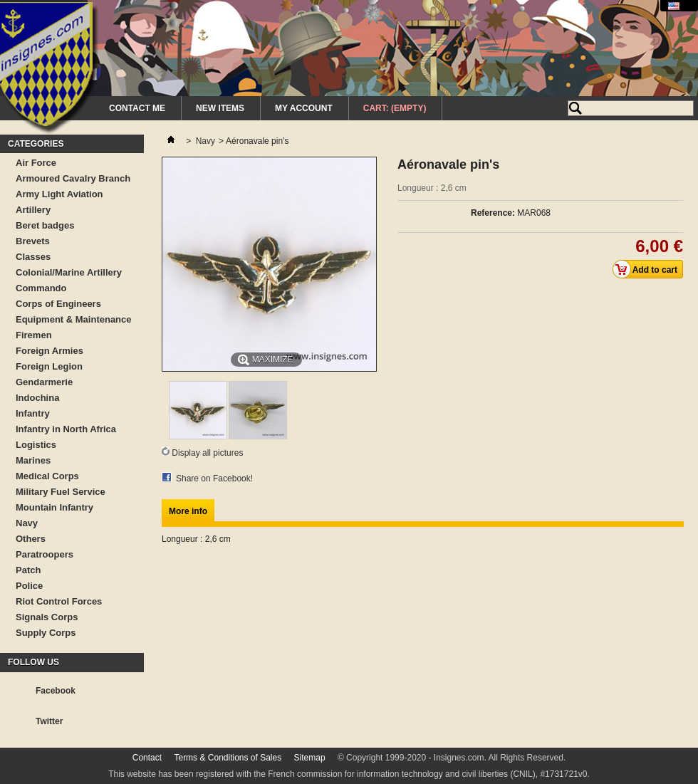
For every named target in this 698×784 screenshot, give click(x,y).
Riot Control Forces (59, 601)
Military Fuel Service (61, 492)
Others (31, 539)
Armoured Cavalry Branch (73, 178)
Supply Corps (46, 633)
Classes (33, 257)
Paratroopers (45, 554)
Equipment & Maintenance (74, 319)
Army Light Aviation (59, 194)
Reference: (493, 213)
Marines (33, 460)
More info (188, 511)
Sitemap (310, 758)
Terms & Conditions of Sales (228, 758)
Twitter (49, 721)
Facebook (56, 691)
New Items (220, 108)
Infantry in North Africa (66, 429)
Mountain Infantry (54, 507)
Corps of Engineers (58, 304)
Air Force (36, 163)
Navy (27, 523)
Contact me (137, 108)
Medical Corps (47, 476)
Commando (41, 288)
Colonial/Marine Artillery (69, 272)
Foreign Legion (49, 366)
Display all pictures (207, 453)
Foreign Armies (50, 351)
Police (29, 586)
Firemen (34, 335)
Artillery (33, 210)
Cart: (395, 108)
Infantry (33, 413)
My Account (304, 108)
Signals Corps (47, 617)
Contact (147, 758)
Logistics (36, 445)
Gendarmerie (44, 382)
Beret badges (45, 225)
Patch (28, 570)
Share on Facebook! (214, 479)
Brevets (33, 241)
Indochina (37, 398)
